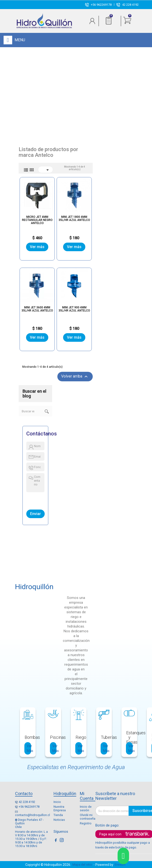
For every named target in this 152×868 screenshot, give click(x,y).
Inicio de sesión (86, 808)
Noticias (59, 820)
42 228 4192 (130, 5)
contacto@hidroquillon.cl (33, 815)
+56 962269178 (101, 5)
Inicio (57, 802)
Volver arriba (75, 377)
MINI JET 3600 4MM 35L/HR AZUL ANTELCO (37, 309)
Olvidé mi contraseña (88, 817)
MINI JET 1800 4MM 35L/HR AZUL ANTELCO (74, 218)
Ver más (37, 247)
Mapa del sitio (82, 865)
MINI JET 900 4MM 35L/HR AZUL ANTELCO (74, 309)
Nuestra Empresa (60, 808)
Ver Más (29, 748)
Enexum (121, 865)
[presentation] (48, 500)
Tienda (58, 815)
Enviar (35, 514)
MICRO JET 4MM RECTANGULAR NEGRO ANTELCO (37, 220)
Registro (86, 823)
